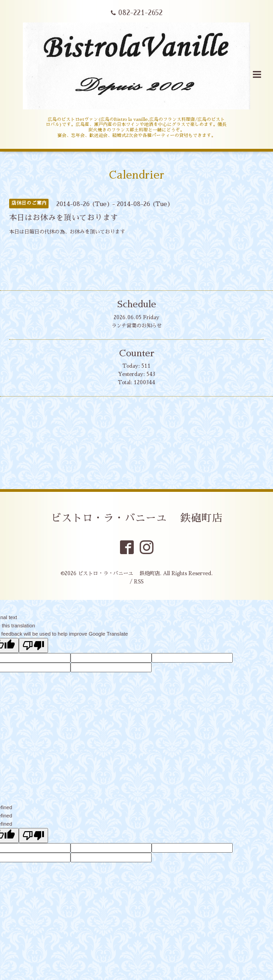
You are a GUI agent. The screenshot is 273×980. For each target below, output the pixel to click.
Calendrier (137, 175)
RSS (139, 582)
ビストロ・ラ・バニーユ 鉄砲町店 (137, 518)
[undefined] (33, 836)
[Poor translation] (33, 645)
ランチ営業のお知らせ (136, 326)
